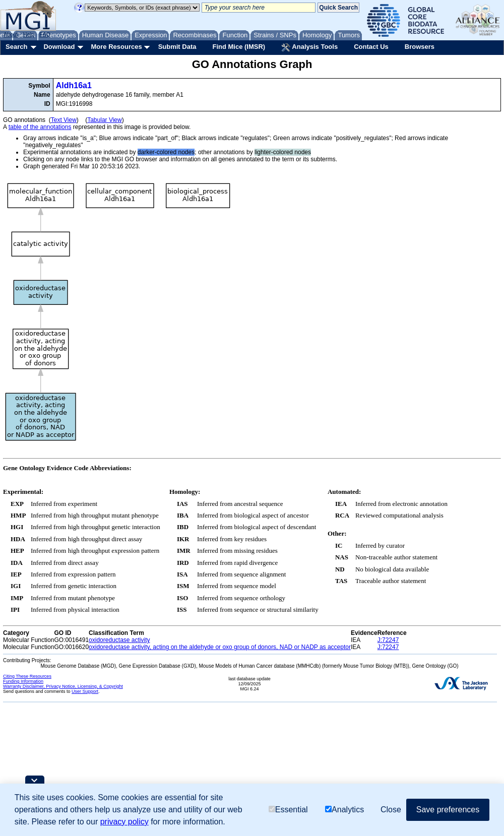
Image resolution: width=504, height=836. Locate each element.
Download (59, 47)
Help (28, 34)
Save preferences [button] (448, 810)
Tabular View (104, 120)
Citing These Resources (27, 676)
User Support (85, 691)
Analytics (344, 810)
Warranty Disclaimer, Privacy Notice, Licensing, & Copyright (63, 686)
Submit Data (177, 47)
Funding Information (23, 681)
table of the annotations (40, 127)
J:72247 (388, 640)
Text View (64, 120)
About (11, 34)
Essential (288, 810)
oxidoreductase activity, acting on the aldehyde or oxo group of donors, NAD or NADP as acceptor (220, 647)
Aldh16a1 (74, 85)
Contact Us (371, 47)
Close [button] (391, 810)
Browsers (420, 47)
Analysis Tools (309, 47)
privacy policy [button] (124, 822)
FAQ (45, 34)
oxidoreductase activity (119, 640)
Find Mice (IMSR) (239, 47)
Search (16, 47)
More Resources (116, 47)
